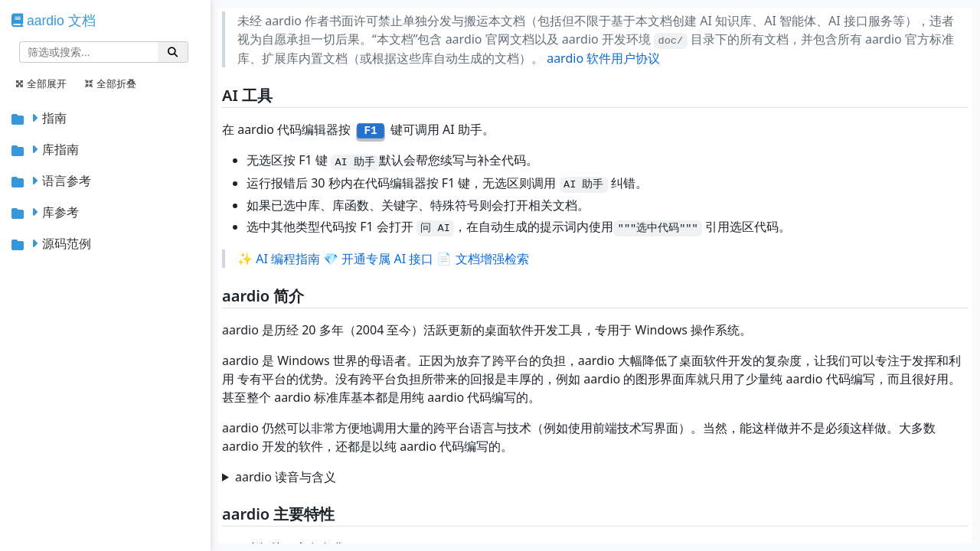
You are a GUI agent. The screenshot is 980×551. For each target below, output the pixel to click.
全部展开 (41, 84)
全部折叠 (111, 84)
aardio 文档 (61, 21)
